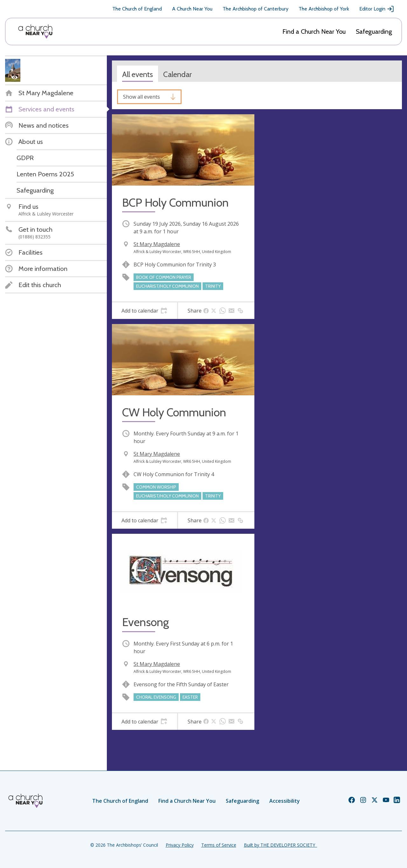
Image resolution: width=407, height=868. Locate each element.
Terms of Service (219, 845)
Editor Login (377, 9)
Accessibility (285, 801)
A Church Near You (192, 9)
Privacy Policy (180, 845)
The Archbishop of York (324, 9)
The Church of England (137, 9)
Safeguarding (374, 32)
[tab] (145, 311)
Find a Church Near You (314, 32)
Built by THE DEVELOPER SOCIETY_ (280, 845)
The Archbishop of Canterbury (255, 9)
